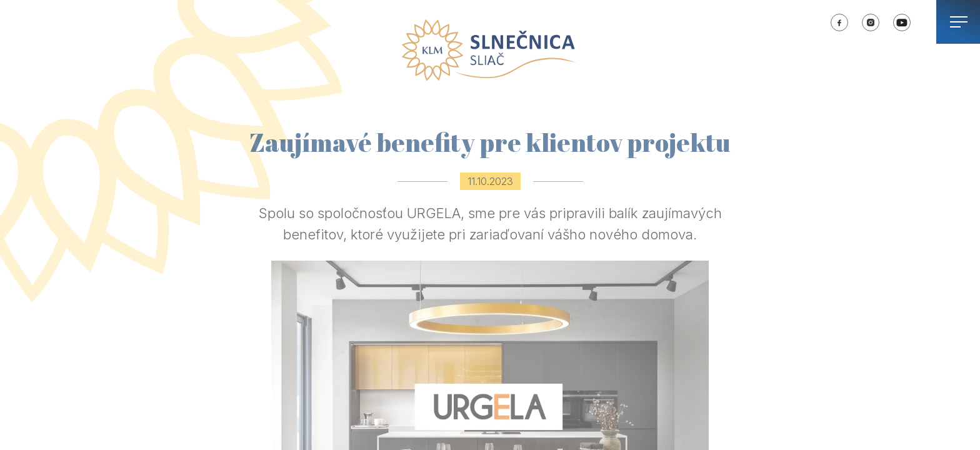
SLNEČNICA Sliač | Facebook (839, 22)
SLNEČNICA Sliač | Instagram (871, 22)
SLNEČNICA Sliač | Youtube (902, 22)
